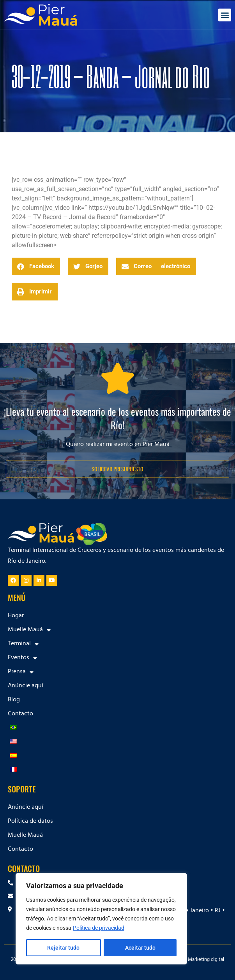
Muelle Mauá (29, 630)
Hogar (16, 616)
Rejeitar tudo (63, 948)
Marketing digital (206, 960)
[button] (225, 15)
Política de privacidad (99, 928)
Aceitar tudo (140, 948)
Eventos (22, 658)
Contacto (20, 714)
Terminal (23, 644)
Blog (14, 700)
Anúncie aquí (26, 686)
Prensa (21, 672)
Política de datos (30, 822)
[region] (101, 919)
